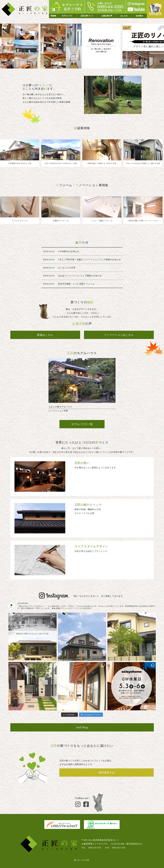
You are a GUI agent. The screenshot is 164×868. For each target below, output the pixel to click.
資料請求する (107, 773)
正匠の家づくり (87, 16)
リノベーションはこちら (119, 335)
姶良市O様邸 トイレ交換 (20, 210)
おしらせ (124, 16)
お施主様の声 (107, 16)
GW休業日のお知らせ (82, 251)
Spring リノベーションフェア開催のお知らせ (82, 276)
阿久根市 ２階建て (103, 153)
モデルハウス (67, 16)
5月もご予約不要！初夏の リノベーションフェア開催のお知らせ (82, 260)
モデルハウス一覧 (82, 424)
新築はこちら (45, 335)
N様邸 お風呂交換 (62, 210)
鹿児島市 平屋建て (20, 153)
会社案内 (139, 16)
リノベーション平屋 (82, 386)
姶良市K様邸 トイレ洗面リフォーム (103, 210)
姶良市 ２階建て (144, 153)
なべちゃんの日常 (82, 268)
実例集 (53, 16)
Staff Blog (82, 727)
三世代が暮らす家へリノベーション (144, 210)
